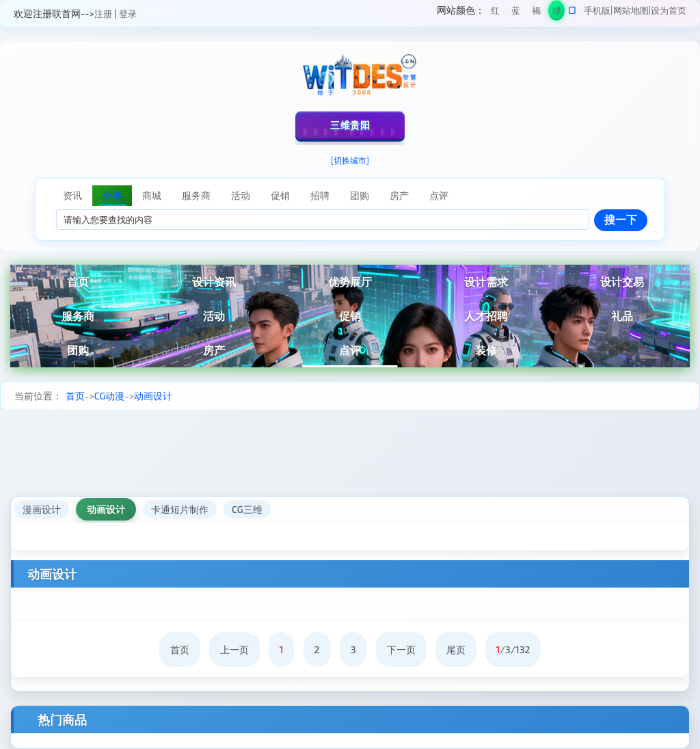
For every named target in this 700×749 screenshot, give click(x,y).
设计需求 (486, 281)
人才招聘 (486, 316)
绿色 (557, 13)
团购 (78, 350)
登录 (128, 14)
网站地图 (631, 10)
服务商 (78, 316)
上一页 (234, 649)
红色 (495, 13)
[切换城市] (350, 160)
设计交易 (622, 281)
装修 (486, 350)
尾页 (456, 649)
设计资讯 (214, 281)
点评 (350, 350)
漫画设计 (42, 509)
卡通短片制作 (180, 509)
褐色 (536, 13)
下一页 (401, 649)
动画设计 (153, 396)
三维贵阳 (350, 125)
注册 (103, 14)
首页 (78, 281)
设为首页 (669, 10)
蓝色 (516, 13)
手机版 (597, 10)
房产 (214, 350)
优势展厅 (350, 281)
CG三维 (247, 509)
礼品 (622, 316)
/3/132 (513, 649)
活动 (214, 316)
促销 (350, 316)
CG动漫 (110, 396)
